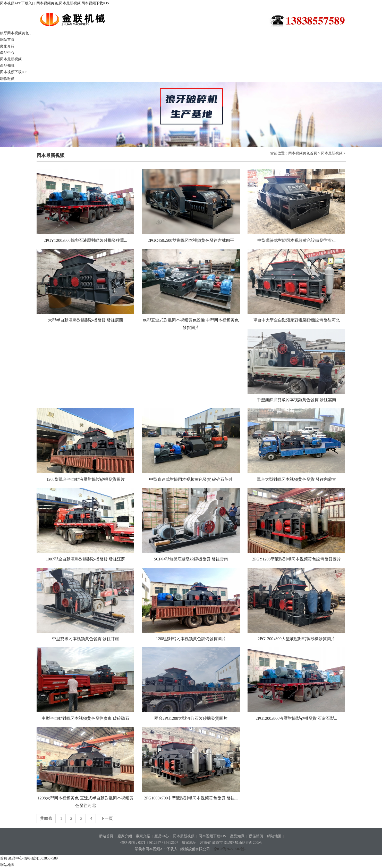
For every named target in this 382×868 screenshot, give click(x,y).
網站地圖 (274, 836)
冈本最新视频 (11, 59)
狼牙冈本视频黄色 (80, 20)
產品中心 (7, 53)
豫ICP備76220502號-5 (230, 849)
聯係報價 (7, 79)
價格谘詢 (41, 858)
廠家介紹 (7, 46)
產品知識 (7, 66)
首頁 (4, 858)
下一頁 (107, 818)
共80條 (46, 818)
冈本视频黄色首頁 (303, 153)
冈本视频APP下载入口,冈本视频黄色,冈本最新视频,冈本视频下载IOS (54, 3)
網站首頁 (7, 40)
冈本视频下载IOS (14, 72)
